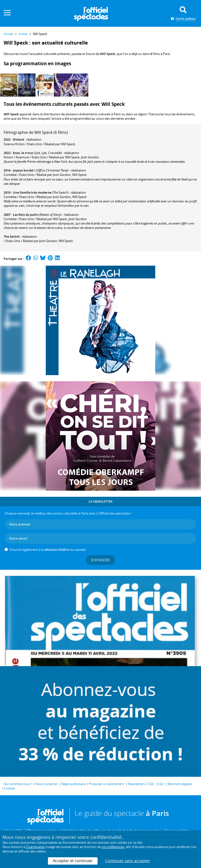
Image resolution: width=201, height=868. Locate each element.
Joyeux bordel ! (24, 170)
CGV (151, 784)
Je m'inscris (100, 560)
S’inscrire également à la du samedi (47, 550)
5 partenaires (35, 847)
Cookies (9, 788)
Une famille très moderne (32, 192)
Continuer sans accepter (128, 861)
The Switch (12, 236)
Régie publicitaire (74, 784)
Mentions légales (180, 784)
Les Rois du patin (26, 215)
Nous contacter (46, 784)
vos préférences (113, 847)
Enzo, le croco (23, 153)
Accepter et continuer (73, 861)
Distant (18, 139)
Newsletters (136, 784)
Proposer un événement (106, 784)
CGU (161, 784)
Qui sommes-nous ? (18, 784)
